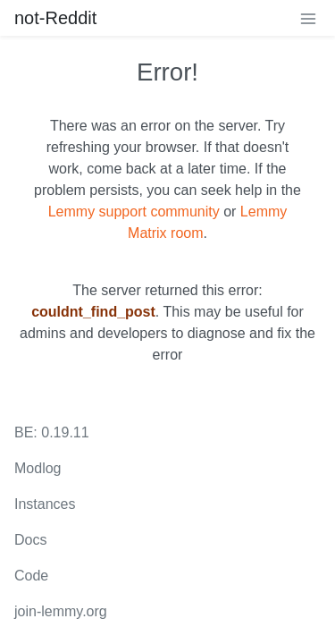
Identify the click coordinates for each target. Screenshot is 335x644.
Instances (45, 504)
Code (31, 576)
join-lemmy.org (61, 611)
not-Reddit (55, 18)
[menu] (308, 18)
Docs (30, 540)
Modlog (38, 468)
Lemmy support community (134, 212)
